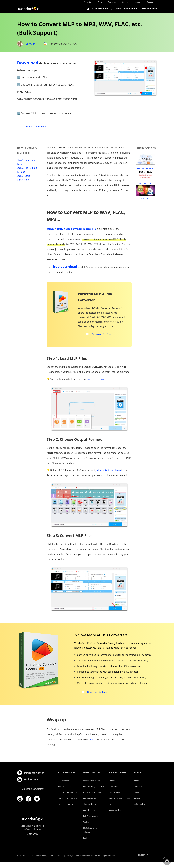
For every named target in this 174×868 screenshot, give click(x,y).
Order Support (114, 792)
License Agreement (56, 861)
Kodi (85, 844)
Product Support (115, 798)
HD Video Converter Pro (67, 798)
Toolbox (86, 828)
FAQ (110, 810)
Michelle (31, 44)
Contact (137, 798)
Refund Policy (140, 810)
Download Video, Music (92, 798)
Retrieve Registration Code (119, 804)
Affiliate (137, 804)
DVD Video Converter (66, 810)
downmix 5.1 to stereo (109, 473)
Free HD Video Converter (68, 804)
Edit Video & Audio (91, 822)
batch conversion (96, 382)
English (142, 860)
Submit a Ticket (115, 816)
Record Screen (89, 816)
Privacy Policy (41, 861)
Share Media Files (90, 810)
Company (138, 792)
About (137, 786)
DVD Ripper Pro (64, 786)
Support (112, 786)
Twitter (92, 745)
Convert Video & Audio (92, 786)
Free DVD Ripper (64, 792)
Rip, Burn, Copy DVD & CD (94, 792)
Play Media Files (89, 804)
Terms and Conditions (26, 861)
